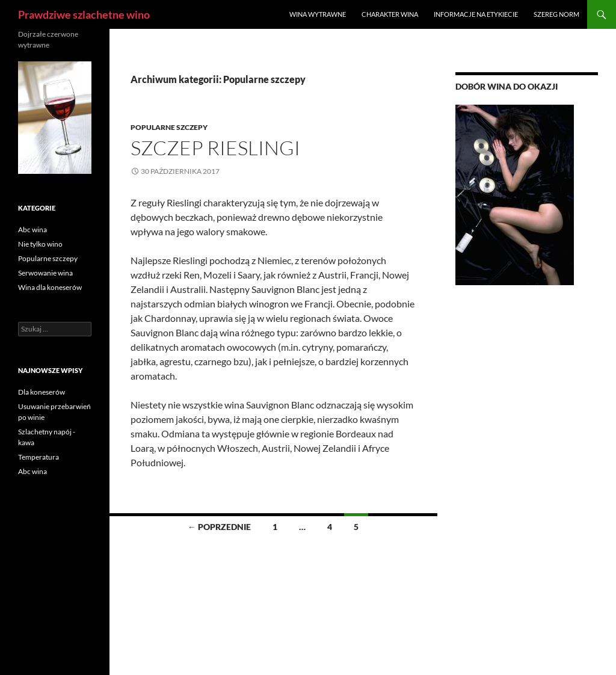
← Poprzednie (219, 527)
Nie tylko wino (40, 244)
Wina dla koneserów (50, 287)
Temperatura (38, 457)
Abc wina (32, 230)
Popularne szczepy (169, 127)
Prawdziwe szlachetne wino (84, 14)
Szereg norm (556, 14)
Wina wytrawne (318, 14)
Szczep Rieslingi (215, 148)
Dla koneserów (42, 392)
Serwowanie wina (45, 273)
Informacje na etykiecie (476, 14)
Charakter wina (390, 14)
